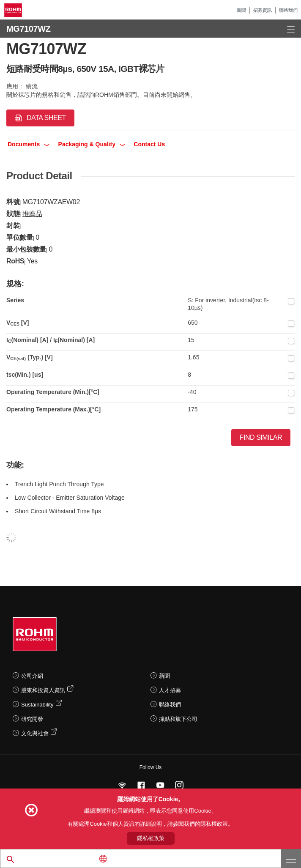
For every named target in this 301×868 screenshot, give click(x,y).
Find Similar (261, 437)
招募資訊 (263, 10)
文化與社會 (35, 733)
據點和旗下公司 (178, 719)
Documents (29, 144)
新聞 (241, 10)
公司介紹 (32, 676)
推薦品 (32, 214)
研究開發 (32, 719)
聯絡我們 (288, 10)
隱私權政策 (151, 838)
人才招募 (170, 690)
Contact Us (149, 144)
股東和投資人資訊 (43, 690)
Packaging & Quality (92, 144)
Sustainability (37, 705)
